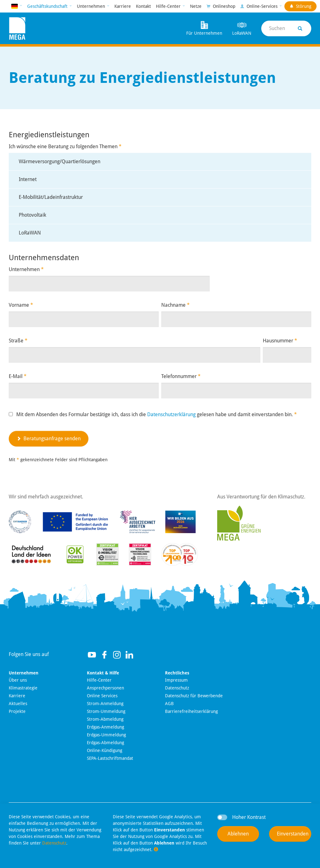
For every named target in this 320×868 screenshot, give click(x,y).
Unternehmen (26, 269)
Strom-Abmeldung (105, 719)
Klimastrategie (23, 688)
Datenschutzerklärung (171, 414)
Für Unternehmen (204, 28)
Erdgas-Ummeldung (106, 735)
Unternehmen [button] (92, 6)
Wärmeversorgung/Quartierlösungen (60, 161)
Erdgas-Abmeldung (105, 743)
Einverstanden (293, 834)
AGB (169, 704)
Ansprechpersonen (105, 688)
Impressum (176, 680)
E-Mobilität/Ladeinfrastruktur (51, 197)
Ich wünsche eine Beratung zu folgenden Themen (65, 146)
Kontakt (143, 6)
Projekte (17, 711)
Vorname (21, 305)
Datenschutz (177, 688)
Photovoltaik (32, 215)
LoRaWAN (242, 28)
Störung (300, 6)
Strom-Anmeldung (105, 704)
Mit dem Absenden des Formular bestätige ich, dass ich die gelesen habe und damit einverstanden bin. (157, 414)
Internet (28, 179)
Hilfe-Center (99, 680)
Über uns (18, 680)
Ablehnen (238, 834)
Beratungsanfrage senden (49, 439)
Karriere (123, 6)
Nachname (175, 305)
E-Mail (18, 376)
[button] (17, 6)
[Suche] (286, 28)
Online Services (102, 696)
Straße (18, 341)
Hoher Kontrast (249, 817)
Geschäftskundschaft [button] (48, 6)
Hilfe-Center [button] (169, 6)
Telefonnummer (181, 376)
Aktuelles (18, 704)
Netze (196, 6)
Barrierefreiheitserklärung (191, 711)
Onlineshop (221, 6)
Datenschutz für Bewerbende (194, 696)
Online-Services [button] (260, 6)
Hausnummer (280, 341)
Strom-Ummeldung (106, 711)
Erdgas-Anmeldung (105, 727)
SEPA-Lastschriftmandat (110, 758)
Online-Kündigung (105, 750)
